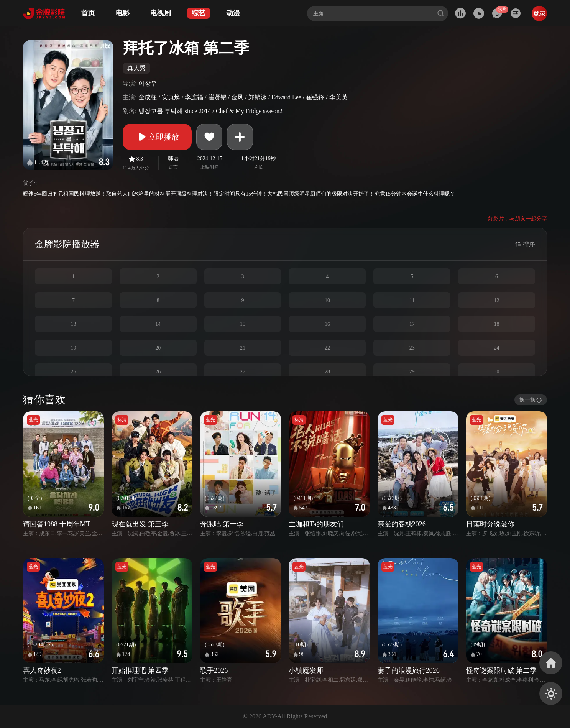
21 (243, 348)
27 (243, 372)
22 (327, 348)
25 (73, 372)
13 (73, 324)
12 (497, 300)
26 (158, 372)
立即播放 (157, 137)
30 (497, 372)
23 (412, 348)
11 (412, 300)
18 (497, 324)
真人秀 (136, 68)
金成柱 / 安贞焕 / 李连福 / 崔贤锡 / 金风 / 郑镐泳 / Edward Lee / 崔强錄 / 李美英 (243, 97)
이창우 (148, 83)
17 (412, 324)
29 (412, 372)
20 (158, 348)
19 (73, 348)
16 (327, 324)
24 (497, 348)
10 (327, 300)
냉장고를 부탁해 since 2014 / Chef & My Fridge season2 (210, 111)
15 (243, 324)
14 (158, 324)
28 (327, 372)
